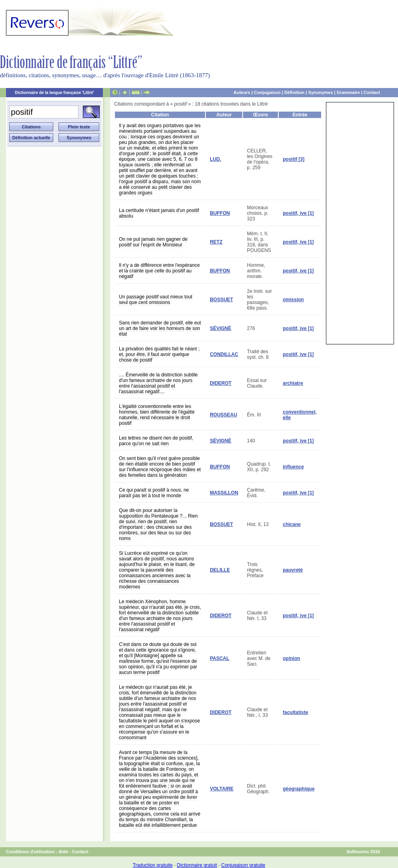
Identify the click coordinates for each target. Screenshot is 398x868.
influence (293, 467)
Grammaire (348, 92)
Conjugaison (267, 92)
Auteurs (242, 92)
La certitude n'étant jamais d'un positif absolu (159, 213)
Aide (63, 852)
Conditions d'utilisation (30, 852)
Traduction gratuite (153, 865)
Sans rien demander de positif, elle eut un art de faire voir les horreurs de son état (160, 328)
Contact (372, 92)
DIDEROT (221, 383)
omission (293, 300)
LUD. (215, 159)
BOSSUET (221, 300)
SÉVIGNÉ (220, 328)
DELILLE (220, 570)
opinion (291, 658)
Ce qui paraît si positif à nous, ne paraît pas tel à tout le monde (154, 493)
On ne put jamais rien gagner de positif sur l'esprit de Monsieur (153, 242)
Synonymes (321, 92)
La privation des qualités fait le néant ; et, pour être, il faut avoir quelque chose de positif (159, 354)
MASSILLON (224, 493)
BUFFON (220, 213)
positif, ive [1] (298, 213)
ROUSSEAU (223, 415)
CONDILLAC (224, 354)
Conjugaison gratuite (243, 865)
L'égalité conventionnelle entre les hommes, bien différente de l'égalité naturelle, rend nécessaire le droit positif (157, 415)
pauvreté (293, 570)
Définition (294, 92)
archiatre (293, 383)
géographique (298, 789)
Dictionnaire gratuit (197, 865)
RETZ (216, 242)
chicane (292, 524)
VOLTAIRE (222, 789)
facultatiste (295, 712)
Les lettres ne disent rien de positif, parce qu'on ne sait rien (156, 441)
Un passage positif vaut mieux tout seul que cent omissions (156, 300)
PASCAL (219, 658)
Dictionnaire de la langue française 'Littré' (54, 93)
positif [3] (293, 159)
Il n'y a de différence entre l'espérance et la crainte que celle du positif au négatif (159, 271)
